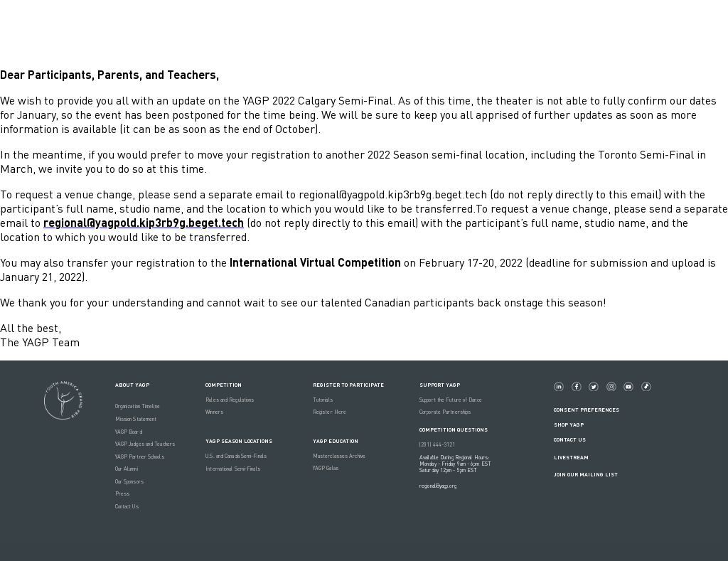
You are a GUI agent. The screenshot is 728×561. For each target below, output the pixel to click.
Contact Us (127, 507)
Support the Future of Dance (451, 400)
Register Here (330, 412)
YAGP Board (129, 432)
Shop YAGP (569, 425)
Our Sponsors (129, 482)
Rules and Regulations (230, 400)
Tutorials (323, 400)
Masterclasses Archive (339, 456)
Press (123, 494)
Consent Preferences (587, 410)
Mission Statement (136, 419)
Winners (214, 412)
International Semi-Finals (233, 469)
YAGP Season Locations (239, 441)
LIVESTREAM (577, 458)
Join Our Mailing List (586, 475)
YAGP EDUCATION (336, 441)
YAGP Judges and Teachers (145, 444)
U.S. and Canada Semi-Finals (236, 456)
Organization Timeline (138, 406)
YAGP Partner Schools (140, 457)
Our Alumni (127, 469)
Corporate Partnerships (445, 412)
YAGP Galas (326, 468)
